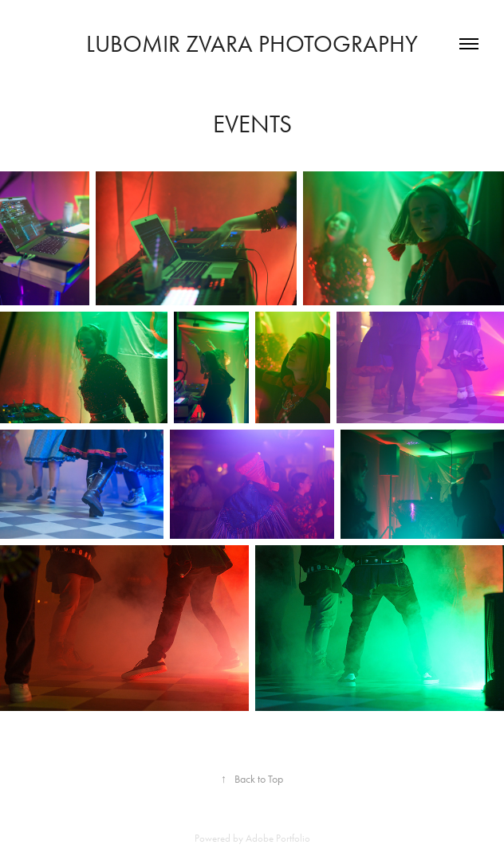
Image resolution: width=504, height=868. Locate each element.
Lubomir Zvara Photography (252, 44)
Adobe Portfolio (278, 838)
